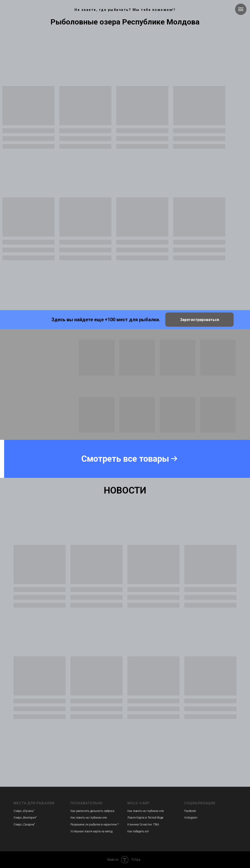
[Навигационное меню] (241, 9)
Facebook (190, 811)
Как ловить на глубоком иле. (146, 811)
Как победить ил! (138, 831)
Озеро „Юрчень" (24, 811)
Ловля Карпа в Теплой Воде (145, 818)
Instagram (191, 818)
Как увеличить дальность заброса (92, 811)
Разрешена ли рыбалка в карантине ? (95, 825)
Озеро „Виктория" (25, 818)
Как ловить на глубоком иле (89, 818)
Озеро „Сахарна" (24, 825)
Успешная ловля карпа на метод (91, 831)
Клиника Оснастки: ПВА (143, 825)
